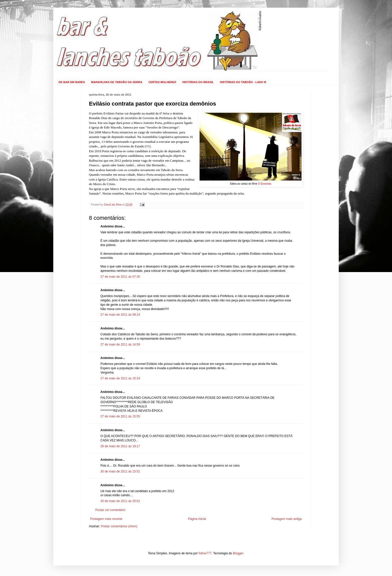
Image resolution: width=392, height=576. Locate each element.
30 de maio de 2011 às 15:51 (120, 471)
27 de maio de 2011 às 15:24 (120, 378)
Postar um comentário (110, 510)
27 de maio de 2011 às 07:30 (120, 277)
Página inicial (197, 519)
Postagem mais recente (106, 519)
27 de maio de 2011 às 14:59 (120, 344)
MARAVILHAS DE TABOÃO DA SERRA (117, 82)
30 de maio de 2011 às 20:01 (120, 501)
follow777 (205, 553)
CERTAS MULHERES (162, 82)
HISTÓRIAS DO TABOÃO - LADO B (243, 82)
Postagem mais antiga (287, 519)
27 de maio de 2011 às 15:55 (120, 416)
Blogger (238, 553)
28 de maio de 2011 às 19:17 (120, 446)
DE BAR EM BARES (72, 82)
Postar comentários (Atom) (119, 526)
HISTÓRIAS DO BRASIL (198, 82)
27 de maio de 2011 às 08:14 (120, 315)
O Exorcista (265, 184)
